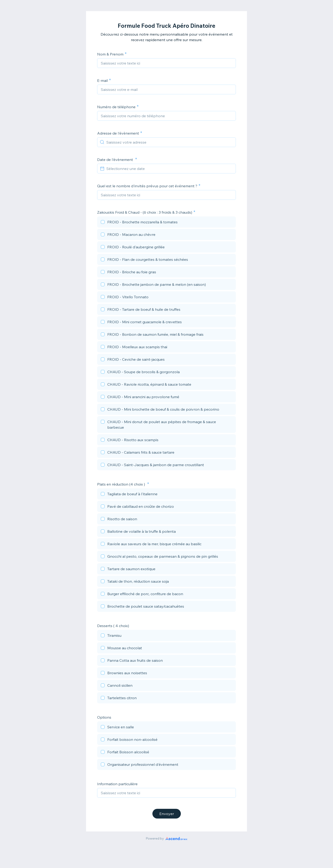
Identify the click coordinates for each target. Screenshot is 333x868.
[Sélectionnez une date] (169, 169)
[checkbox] (166, 223)
